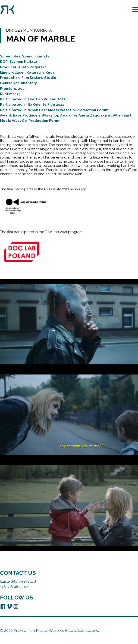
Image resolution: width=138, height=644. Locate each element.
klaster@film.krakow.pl (18, 581)
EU (22, 606)
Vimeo (9, 606)
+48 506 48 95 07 (14, 587)
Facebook (3, 606)
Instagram (16, 606)
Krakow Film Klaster (8, 9)
